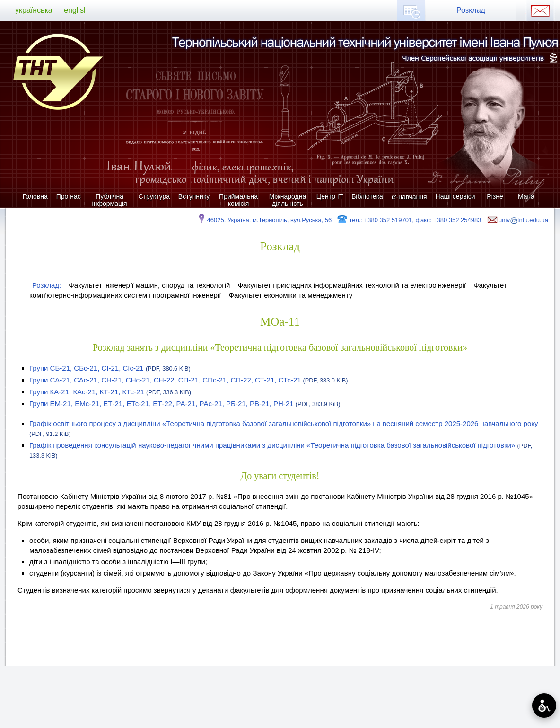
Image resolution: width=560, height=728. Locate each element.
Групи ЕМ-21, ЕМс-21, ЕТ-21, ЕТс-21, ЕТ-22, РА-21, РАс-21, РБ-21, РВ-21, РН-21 (185, 404)
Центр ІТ (330, 196)
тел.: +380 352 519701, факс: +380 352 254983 (409, 220)
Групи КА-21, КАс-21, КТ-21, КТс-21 (110, 392)
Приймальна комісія (238, 200)
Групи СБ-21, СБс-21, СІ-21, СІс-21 (110, 368)
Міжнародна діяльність (288, 200)
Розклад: (47, 285)
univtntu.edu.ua (517, 220)
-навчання (409, 197)
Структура (154, 196)
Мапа (526, 196)
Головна (35, 196)
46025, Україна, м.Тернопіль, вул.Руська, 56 (264, 220)
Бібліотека (367, 196)
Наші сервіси (455, 196)
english (76, 10)
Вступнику (194, 196)
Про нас (69, 196)
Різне (495, 196)
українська (34, 10)
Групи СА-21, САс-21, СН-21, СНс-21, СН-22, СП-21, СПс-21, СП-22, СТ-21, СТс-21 (189, 380)
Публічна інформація (110, 200)
